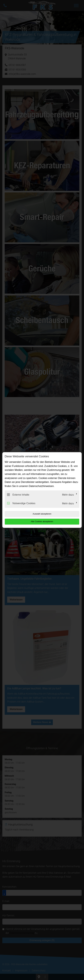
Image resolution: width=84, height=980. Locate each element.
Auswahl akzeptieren (42, 514)
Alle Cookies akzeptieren (42, 521)
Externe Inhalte (18, 495)
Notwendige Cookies (21, 503)
